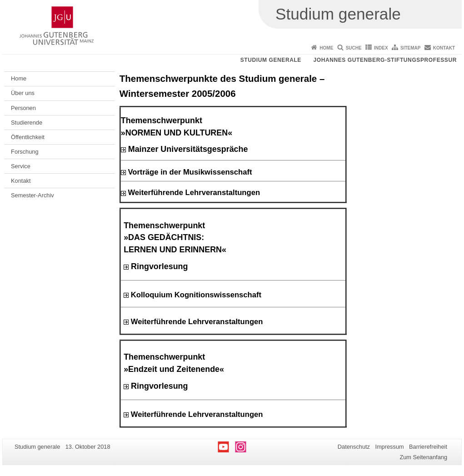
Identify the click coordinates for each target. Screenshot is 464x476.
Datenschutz (354, 447)
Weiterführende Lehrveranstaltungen (194, 193)
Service (21, 166)
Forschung (25, 152)
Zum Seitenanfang (423, 457)
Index (381, 48)
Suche (354, 48)
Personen (23, 108)
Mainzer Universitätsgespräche (185, 149)
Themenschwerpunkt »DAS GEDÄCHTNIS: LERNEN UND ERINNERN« (175, 238)
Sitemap (410, 48)
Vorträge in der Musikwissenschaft (190, 172)
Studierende (27, 123)
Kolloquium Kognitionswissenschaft (196, 295)
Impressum (389, 447)
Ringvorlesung (156, 266)
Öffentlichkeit (28, 137)
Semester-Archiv (32, 195)
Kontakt (444, 48)
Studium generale (271, 60)
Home (326, 48)
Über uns (23, 93)
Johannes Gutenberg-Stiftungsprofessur (385, 60)
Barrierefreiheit (428, 447)
